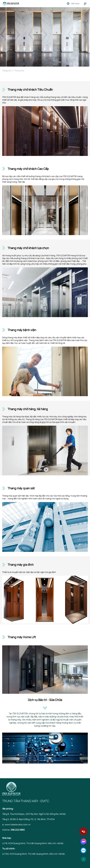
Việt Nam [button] (75, 3)
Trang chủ (7, 71)
